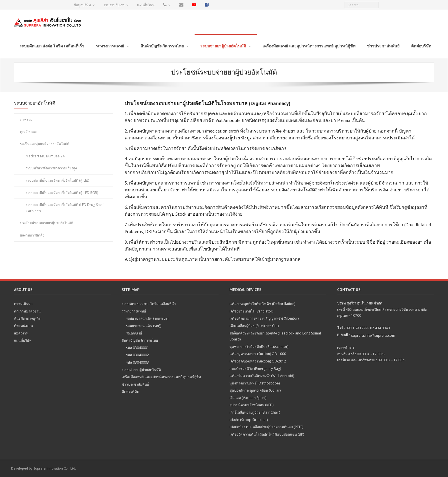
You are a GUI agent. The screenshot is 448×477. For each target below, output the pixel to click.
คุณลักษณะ (28, 132)
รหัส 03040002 (137, 355)
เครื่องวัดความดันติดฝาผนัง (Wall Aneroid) (262, 376)
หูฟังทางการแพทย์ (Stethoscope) (255, 383)
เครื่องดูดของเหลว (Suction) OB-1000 (258, 354)
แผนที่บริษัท (146, 5)
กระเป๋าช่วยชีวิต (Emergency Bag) (255, 369)
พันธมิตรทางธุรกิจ (27, 318)
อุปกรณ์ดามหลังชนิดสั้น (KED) (251, 405)
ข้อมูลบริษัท (82, 5)
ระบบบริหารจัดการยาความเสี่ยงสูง (51, 168)
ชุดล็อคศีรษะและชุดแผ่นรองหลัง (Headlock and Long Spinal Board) (275, 336)
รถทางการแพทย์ (134, 311)
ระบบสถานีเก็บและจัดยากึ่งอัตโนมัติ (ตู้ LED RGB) (62, 193)
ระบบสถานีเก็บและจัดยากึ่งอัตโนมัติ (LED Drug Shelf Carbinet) (65, 208)
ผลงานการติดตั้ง (32, 235)
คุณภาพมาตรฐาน (27, 311)
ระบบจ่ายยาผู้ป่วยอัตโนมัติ (141, 370)
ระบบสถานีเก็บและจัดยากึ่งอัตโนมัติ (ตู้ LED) (58, 180)
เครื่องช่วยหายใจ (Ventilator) (251, 311)
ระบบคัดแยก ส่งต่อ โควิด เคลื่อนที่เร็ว (149, 304)
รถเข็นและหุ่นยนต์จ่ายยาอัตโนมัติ (45, 144)
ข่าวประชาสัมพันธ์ (135, 384)
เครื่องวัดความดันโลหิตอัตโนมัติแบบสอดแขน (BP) (267, 434)
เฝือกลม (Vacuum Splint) (248, 398)
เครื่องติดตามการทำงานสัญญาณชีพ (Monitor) (264, 318)
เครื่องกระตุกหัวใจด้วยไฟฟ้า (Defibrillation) (262, 304)
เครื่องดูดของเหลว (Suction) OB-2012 (258, 361)
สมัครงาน (21, 333)
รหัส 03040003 (137, 362)
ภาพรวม (26, 120)
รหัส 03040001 (137, 348)
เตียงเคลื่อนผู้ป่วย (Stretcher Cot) (254, 326)
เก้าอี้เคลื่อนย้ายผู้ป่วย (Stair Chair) (255, 412)
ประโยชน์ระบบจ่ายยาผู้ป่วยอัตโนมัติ (47, 223)
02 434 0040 (380, 328)
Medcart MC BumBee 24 (45, 156)
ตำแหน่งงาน (23, 326)
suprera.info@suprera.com (373, 335)
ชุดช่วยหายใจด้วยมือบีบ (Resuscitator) (259, 347)
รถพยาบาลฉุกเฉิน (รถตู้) (144, 326)
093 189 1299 (357, 328)
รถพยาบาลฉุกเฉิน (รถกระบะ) (147, 318)
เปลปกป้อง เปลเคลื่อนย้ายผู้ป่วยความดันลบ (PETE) (266, 427)
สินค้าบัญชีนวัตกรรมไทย (140, 340)
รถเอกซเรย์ (134, 333)
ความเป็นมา (23, 304)
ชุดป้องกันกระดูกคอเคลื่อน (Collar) (255, 390)
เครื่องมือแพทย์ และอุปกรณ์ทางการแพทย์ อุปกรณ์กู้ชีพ (161, 377)
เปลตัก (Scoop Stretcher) (249, 420)
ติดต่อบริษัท (130, 391)
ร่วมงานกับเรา (114, 5)
